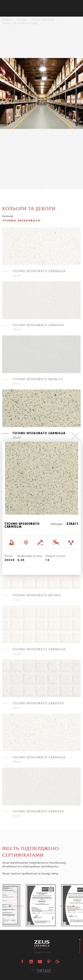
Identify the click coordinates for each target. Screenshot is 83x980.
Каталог (22, 20)
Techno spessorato (43, 20)
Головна (7, 20)
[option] (41, 100)
